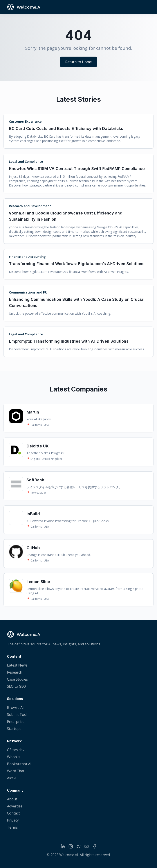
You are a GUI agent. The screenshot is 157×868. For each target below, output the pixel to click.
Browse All (16, 707)
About (12, 799)
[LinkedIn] (63, 846)
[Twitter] (79, 846)
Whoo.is (14, 757)
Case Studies (17, 679)
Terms (12, 827)
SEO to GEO (16, 686)
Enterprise (16, 722)
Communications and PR (28, 292)
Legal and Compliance (26, 162)
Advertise (15, 806)
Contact (13, 813)
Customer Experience (25, 121)
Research (15, 672)
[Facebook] (94, 846)
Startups (14, 729)
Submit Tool (17, 715)
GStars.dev (16, 750)
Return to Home (78, 62)
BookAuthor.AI (19, 764)
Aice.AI (12, 778)
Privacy (13, 820)
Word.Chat (16, 771)
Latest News (17, 665)
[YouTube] (87, 846)
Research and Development (30, 206)
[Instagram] (71, 846)
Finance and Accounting (27, 257)
